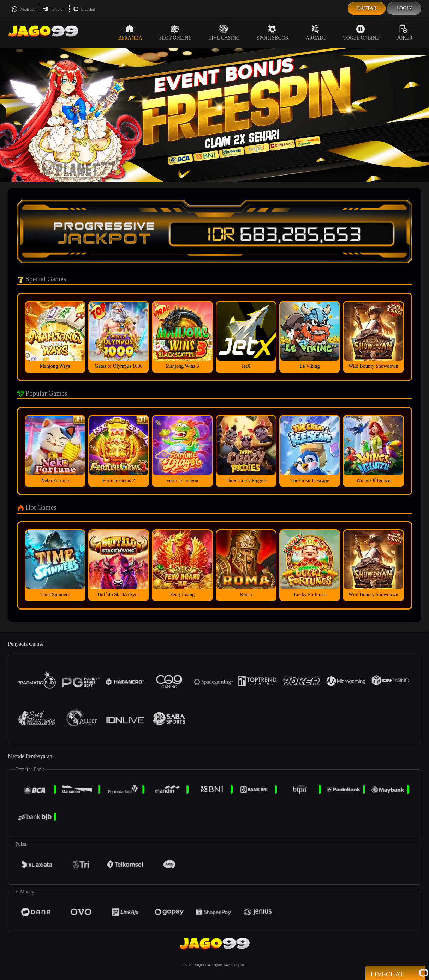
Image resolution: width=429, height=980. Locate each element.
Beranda (130, 32)
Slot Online (175, 32)
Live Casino (224, 32)
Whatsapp (23, 9)
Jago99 (200, 965)
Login (404, 8)
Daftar (367, 8)
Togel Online (361, 32)
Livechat (84, 9)
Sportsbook (273, 32)
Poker (404, 32)
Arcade (316, 32)
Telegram (54, 9)
